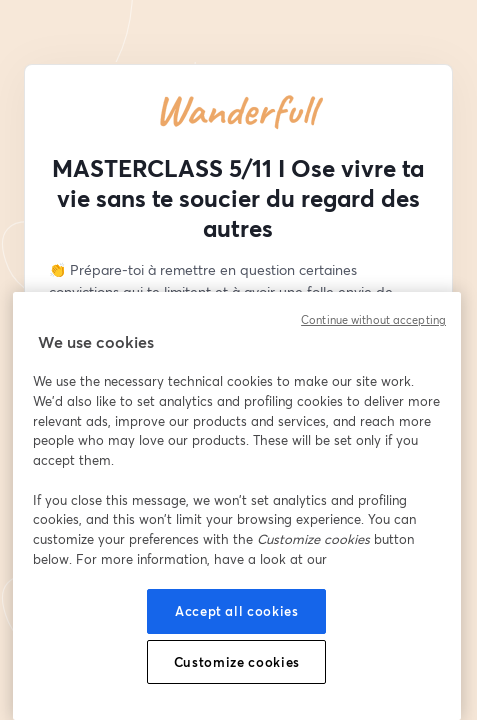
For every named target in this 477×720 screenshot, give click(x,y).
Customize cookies (237, 662)
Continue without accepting (373, 320)
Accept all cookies (237, 611)
